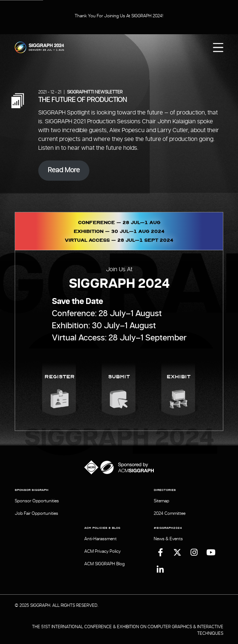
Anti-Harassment (100, 539)
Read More (64, 170)
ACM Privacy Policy (102, 551)
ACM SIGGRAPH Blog (104, 564)
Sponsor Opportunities (37, 501)
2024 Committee (170, 513)
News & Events (168, 539)
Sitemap (161, 501)
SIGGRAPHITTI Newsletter (95, 92)
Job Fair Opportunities (36, 513)
